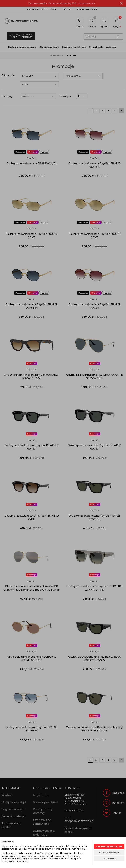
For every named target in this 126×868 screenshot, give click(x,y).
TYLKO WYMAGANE (109, 853)
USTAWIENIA (109, 859)
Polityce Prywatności (18, 862)
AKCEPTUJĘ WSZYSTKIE (109, 846)
